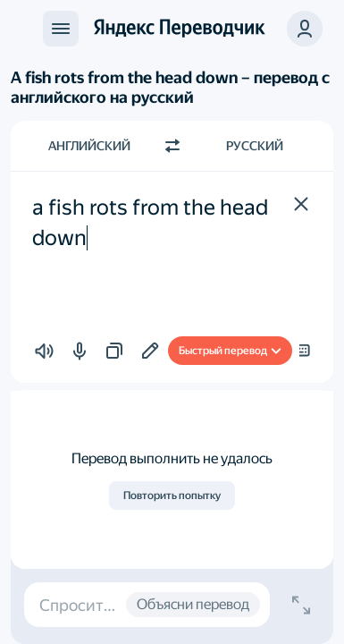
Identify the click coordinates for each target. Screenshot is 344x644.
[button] (301, 204)
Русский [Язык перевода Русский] (255, 146)
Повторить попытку (172, 496)
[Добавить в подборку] (150, 351)
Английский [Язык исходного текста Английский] (89, 146)
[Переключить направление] (172, 146)
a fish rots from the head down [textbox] (152, 223)
